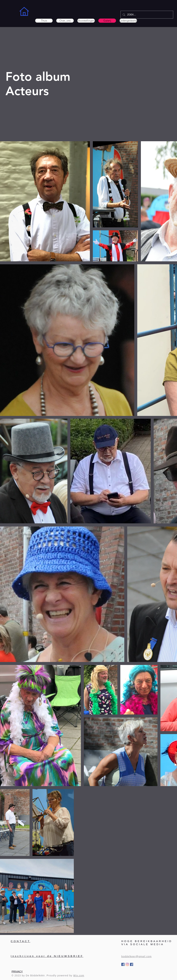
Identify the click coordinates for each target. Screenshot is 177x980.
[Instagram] (127, 964)
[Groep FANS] (132, 964)
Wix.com (79, 975)
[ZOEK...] (146, 15)
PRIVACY (17, 971)
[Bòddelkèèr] (123, 964)
